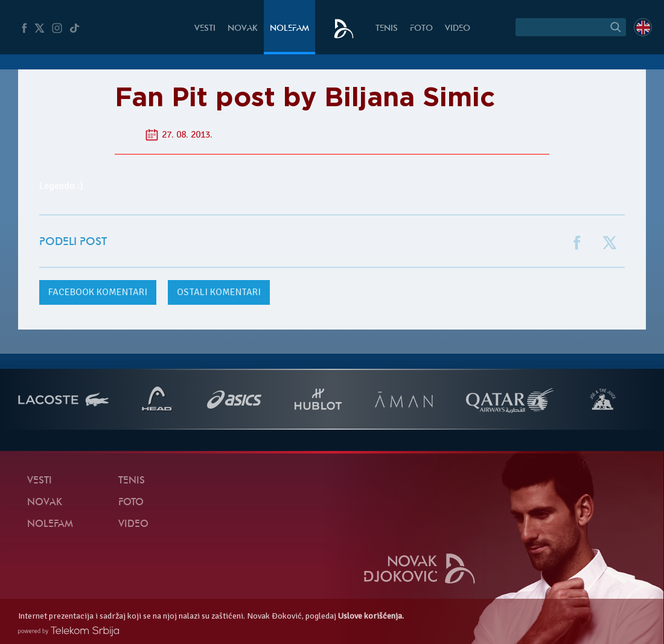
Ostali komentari (219, 292)
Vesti (205, 29)
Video (458, 29)
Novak (243, 29)
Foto (421, 29)
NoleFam (289, 29)
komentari (98, 292)
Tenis (387, 29)
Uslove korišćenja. (371, 616)
